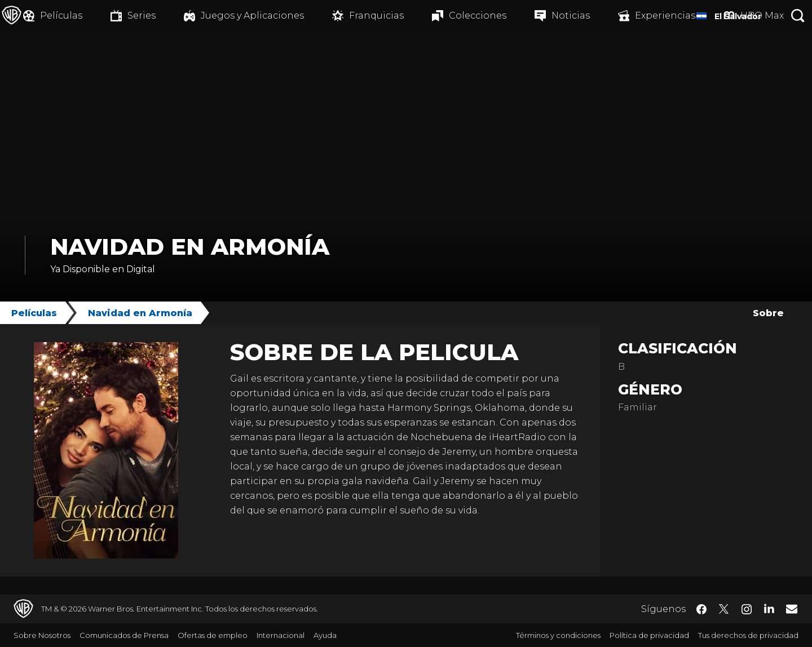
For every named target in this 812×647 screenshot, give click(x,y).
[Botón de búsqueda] (798, 15)
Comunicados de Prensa (124, 635)
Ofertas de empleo (213, 635)
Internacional (281, 635)
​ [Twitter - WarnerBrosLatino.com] (724, 609)
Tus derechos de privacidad (748, 635)
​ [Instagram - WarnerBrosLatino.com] (747, 609)
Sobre (768, 313)
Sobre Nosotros (42, 635)
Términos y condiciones (558, 635)
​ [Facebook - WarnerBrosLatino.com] (701, 609)
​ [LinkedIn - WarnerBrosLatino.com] (769, 608)
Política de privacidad (649, 635)
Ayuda (325, 635)
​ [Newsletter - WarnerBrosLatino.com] (792, 609)
